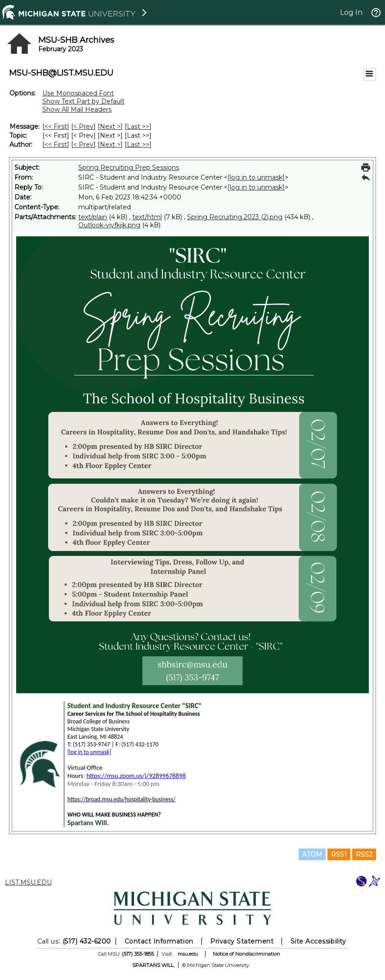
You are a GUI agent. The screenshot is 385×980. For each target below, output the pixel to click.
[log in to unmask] (256, 177)
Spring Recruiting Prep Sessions (129, 167)
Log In (351, 12)
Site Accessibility (318, 941)
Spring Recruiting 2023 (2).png (235, 217)
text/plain (93, 217)
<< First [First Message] (56, 126)
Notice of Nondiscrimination (246, 954)
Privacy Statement (242, 941)
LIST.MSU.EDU (28, 882)
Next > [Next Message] (110, 126)
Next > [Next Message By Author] (110, 145)
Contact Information (159, 941)
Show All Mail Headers (77, 109)
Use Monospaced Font (78, 93)
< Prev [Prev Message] (83, 126)
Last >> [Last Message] (138, 126)
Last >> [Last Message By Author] (138, 145)
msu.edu (188, 954)
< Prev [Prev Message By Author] (83, 145)
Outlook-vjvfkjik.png (109, 225)
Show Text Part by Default (83, 101)
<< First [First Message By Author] (56, 145)
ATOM (312, 854)
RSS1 (339, 854)
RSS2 (364, 854)
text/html (147, 217)
